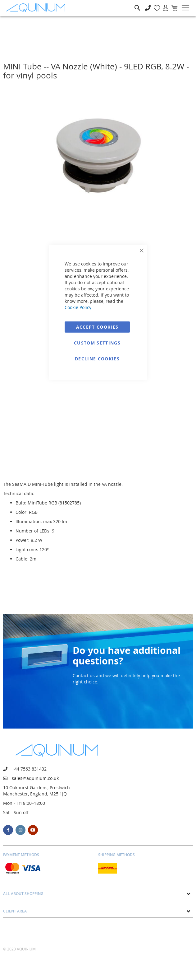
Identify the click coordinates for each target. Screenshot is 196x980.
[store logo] (37, 8)
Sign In (163, 5)
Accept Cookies (97, 327)
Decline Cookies (97, 358)
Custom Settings (97, 342)
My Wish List (155, 5)
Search (137, 3)
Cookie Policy (78, 307)
